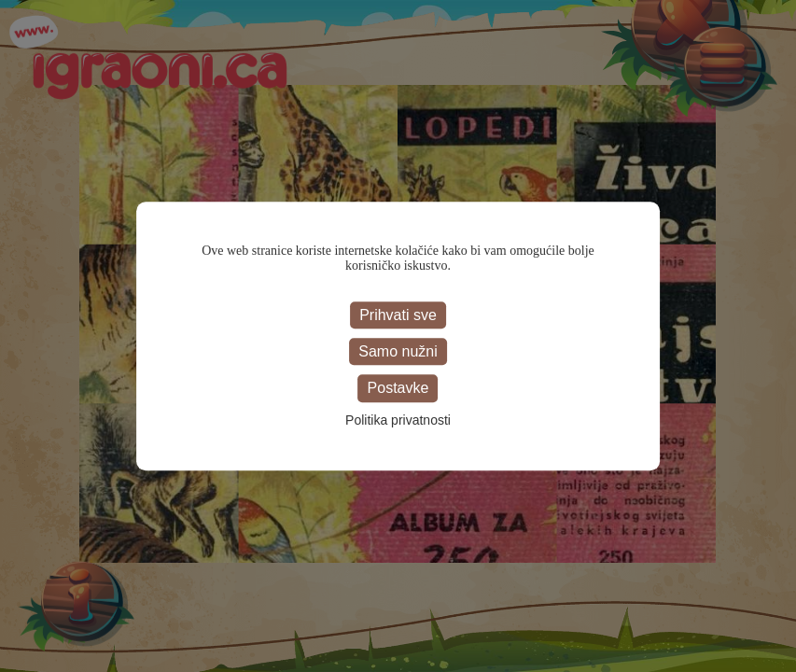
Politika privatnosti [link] (398, 420)
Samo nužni (398, 351)
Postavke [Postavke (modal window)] (398, 389)
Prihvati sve (398, 315)
